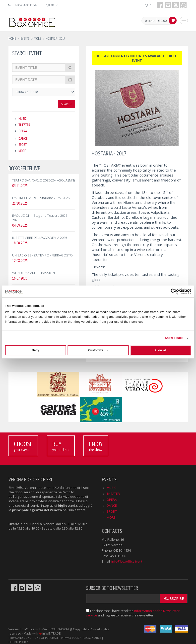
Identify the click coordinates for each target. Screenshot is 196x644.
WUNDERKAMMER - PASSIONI (34, 273)
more (37, 39)
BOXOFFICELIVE (24, 168)
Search (66, 104)
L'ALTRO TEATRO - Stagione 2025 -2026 (41, 198)
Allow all (161, 350)
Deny (35, 350)
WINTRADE (53, 633)
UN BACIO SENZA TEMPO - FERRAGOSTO (42, 255)
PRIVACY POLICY (71, 638)
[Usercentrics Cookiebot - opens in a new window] (169, 291)
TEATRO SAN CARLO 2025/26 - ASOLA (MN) (43, 180)
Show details (174, 338)
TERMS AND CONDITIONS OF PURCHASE (33, 638)
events (25, 39)
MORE (22, 151)
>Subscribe (173, 598)
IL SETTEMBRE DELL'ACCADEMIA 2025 (40, 238)
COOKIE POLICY (18, 642)
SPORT (23, 145)
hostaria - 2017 (55, 39)
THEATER (24, 125)
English (51, 5)
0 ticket (150, 21)
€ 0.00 (162, 21)
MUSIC (22, 119)
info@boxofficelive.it (127, 561)
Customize (98, 350)
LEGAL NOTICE (92, 638)
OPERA (23, 131)
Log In (147, 5)
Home (12, 39)
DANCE (23, 139)
